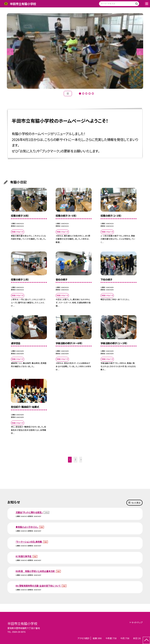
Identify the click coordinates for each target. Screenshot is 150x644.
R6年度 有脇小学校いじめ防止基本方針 (36, 571)
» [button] (81, 459)
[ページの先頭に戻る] (146, 640)
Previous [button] (10, 52)
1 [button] (80, 93)
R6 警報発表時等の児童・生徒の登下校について (38, 586)
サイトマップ (137, 622)
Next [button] (140, 52)
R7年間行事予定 (24, 556)
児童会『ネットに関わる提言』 (29, 512)
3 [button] (86, 93)
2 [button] (83, 93)
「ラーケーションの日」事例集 (29, 542)
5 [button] (93, 93)
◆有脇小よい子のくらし (27, 527)
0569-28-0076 (19, 632)
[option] (75, 51)
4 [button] (89, 93)
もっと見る (136, 503)
